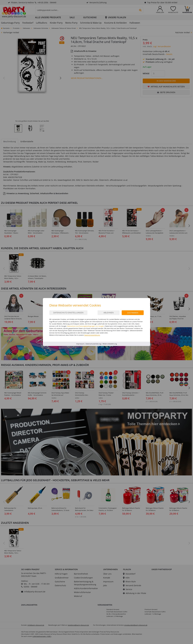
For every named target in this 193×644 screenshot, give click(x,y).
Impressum (80, 344)
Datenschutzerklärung (93, 344)
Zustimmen (133, 313)
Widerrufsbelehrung (110, 344)
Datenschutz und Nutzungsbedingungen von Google (85, 326)
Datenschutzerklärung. (92, 335)
